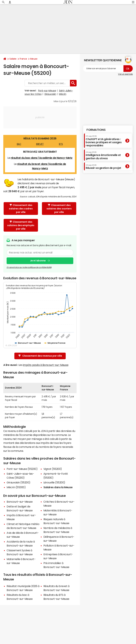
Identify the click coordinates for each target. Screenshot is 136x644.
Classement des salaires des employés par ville (21, 225)
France (23, 59)
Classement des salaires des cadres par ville (21, 209)
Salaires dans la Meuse (58, 487)
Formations (96, 130)
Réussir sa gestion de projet (103, 167)
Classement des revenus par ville (40, 356)
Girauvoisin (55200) (18, 482)
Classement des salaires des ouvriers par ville (59, 209)
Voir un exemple (125, 74)
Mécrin (63, 94)
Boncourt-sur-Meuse (20, 502)
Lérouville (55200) (54, 482)
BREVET (40, 144)
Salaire (13, 59)
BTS (61, 144)
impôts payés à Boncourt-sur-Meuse (46, 365)
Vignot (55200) (53, 469)
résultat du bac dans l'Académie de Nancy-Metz (42, 158)
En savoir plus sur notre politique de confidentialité (29, 267)
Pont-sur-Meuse (47, 91)
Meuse (34, 59)
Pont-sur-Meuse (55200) (22, 469)
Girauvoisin (50, 94)
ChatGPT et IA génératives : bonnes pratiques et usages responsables (104, 141)
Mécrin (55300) (16, 487)
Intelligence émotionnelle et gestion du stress (103, 155)
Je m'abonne (38, 261)
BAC (19, 144)
